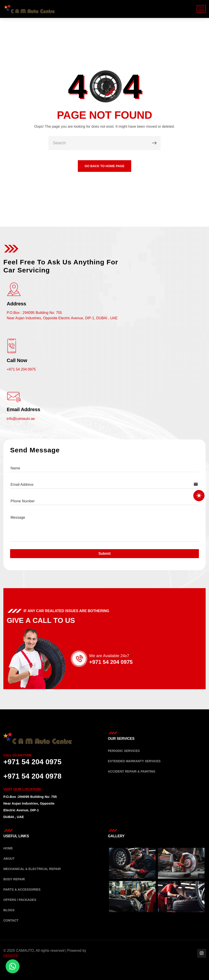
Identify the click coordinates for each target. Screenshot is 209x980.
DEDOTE (11, 956)
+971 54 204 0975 (21, 369)
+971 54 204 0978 (32, 776)
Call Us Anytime (18, 755)
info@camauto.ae (21, 419)
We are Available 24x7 (116, 656)
